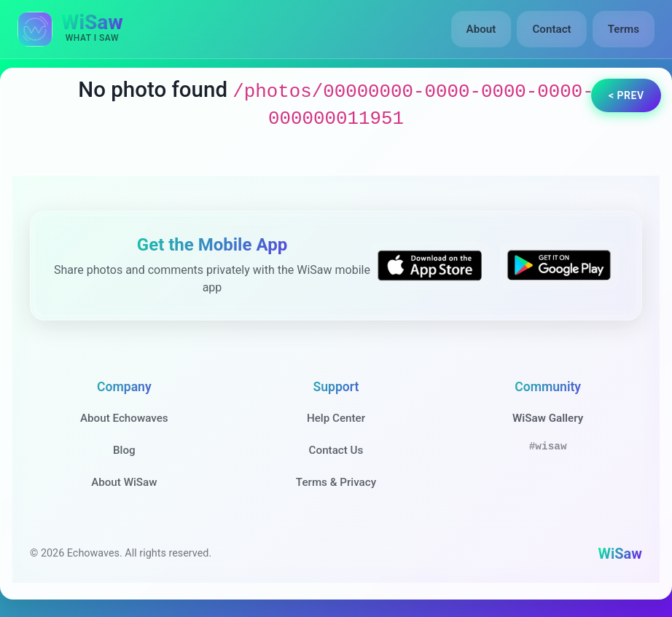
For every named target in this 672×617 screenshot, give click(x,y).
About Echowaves (124, 418)
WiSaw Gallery (548, 418)
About (481, 29)
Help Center (336, 418)
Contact (551, 29)
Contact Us (336, 450)
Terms (624, 29)
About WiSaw (124, 482)
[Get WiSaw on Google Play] (559, 266)
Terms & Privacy (336, 482)
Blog (124, 450)
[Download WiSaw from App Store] (429, 266)
